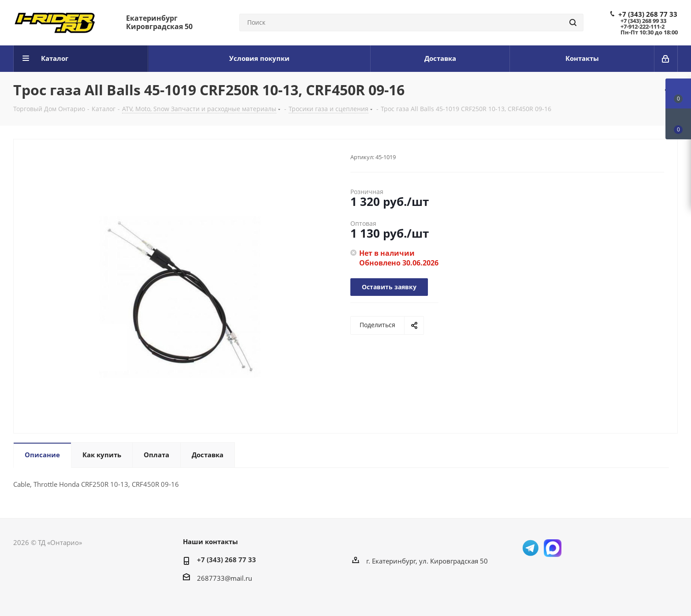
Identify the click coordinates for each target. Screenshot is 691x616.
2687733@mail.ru (225, 578)
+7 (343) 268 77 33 (648, 14)
